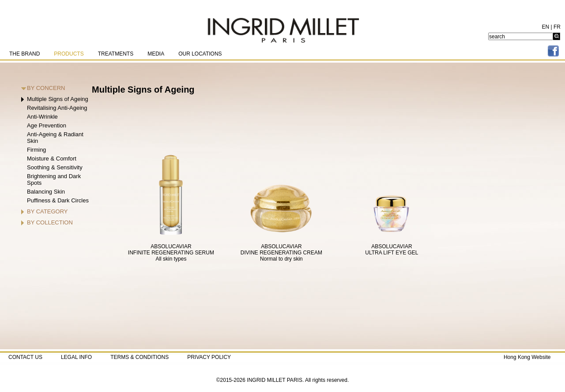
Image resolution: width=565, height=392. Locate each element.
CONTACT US (25, 357)
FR (557, 27)
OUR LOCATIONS (200, 54)
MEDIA (156, 54)
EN (546, 27)
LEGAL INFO (76, 357)
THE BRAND (24, 54)
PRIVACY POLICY (209, 357)
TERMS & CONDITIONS (139, 357)
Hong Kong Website (527, 357)
